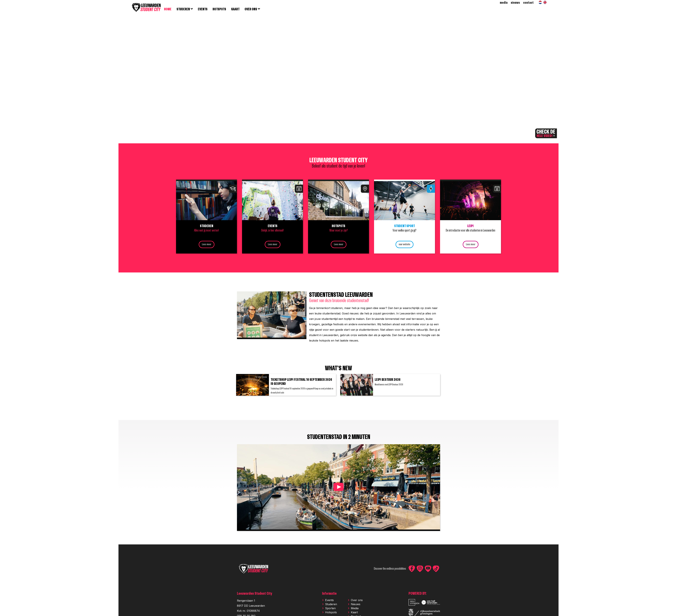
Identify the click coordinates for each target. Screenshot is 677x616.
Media (355, 610)
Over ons (357, 602)
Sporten (330, 610)
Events (329, 602)
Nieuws (356, 606)
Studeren (331, 606)
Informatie (329, 595)
